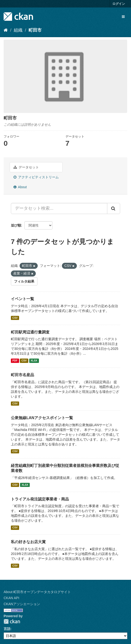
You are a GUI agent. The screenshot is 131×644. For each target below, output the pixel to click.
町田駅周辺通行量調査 (30, 332)
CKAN (12, 621)
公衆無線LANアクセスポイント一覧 (42, 418)
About (20, 187)
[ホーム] (6, 30)
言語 (7, 629)
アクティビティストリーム (36, 177)
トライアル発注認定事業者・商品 (40, 499)
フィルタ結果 (24, 281)
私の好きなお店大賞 (28, 542)
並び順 (16, 225)
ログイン (119, 4)
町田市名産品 (22, 375)
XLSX (34, 360)
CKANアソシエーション (22, 604)
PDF (15, 360)
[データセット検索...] (59, 208)
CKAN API (11, 598)
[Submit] (114, 208)
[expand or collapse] (123, 17)
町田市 (35, 30)
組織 (18, 30)
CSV (15, 318)
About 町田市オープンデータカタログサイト (37, 592)
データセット (26, 167)
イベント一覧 (22, 299)
